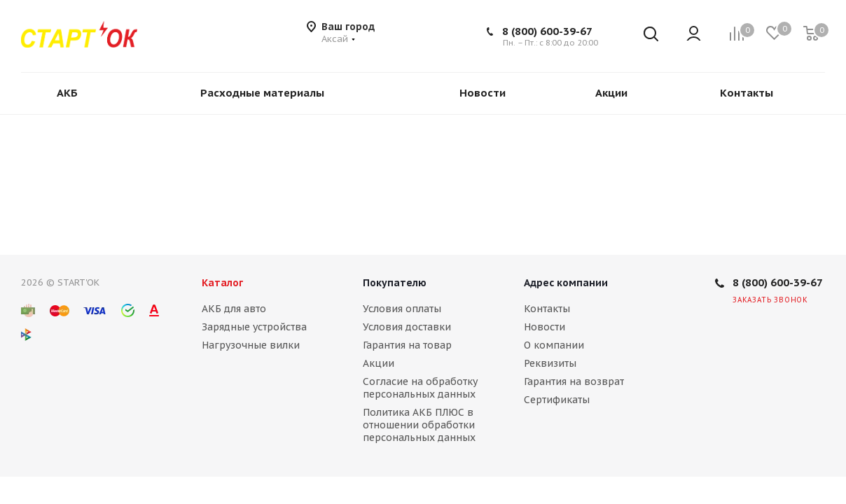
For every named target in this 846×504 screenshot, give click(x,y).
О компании (554, 345)
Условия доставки (407, 327)
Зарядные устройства (254, 327)
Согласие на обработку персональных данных (420, 388)
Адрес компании (566, 283)
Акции (379, 363)
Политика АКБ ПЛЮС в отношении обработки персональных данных (419, 425)
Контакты (547, 309)
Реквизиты (550, 363)
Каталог (222, 283)
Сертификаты (557, 400)
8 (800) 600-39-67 (547, 31)
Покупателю (395, 283)
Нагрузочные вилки (251, 345)
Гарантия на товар (407, 345)
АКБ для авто (234, 309)
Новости (545, 327)
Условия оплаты (402, 309)
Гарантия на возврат (574, 381)
